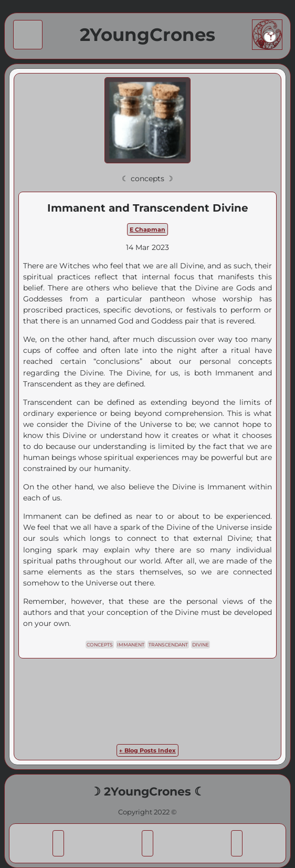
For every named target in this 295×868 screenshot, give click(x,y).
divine (201, 645)
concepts (100, 645)
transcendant (168, 645)
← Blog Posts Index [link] (147, 750)
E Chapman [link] (147, 229)
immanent (131, 645)
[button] (58, 843)
